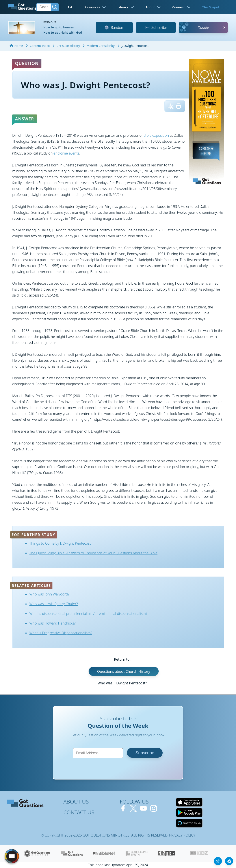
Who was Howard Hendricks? (52, 623)
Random (114, 28)
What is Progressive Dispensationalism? (61, 633)
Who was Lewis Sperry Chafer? (54, 604)
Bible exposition (156, 135)
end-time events (66, 153)
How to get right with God (63, 32)
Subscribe (156, 28)
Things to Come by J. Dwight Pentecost (60, 543)
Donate (203, 28)
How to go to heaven (59, 27)
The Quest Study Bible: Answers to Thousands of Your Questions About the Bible (93, 553)
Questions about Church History (124, 671)
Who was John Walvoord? (49, 594)
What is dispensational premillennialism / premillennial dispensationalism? (88, 614)
